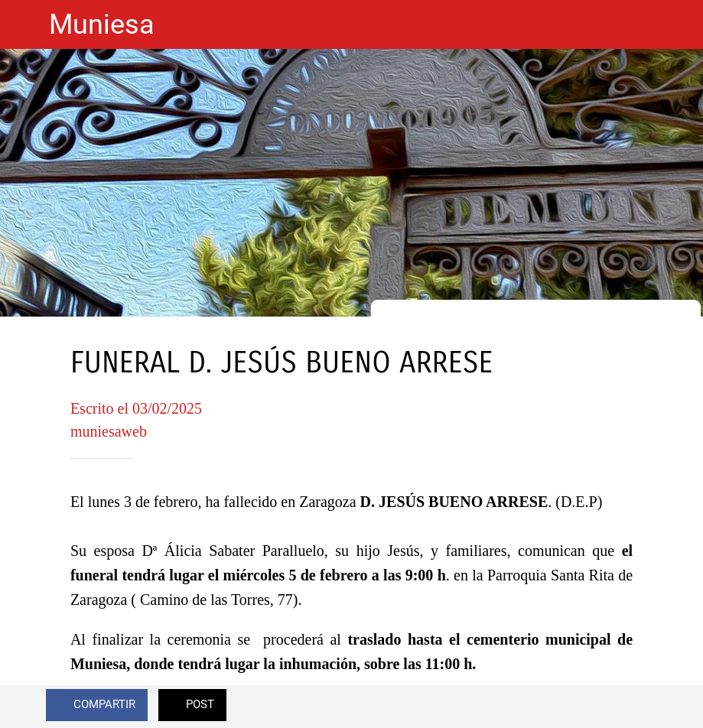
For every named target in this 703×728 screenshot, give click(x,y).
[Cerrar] (24, 24)
